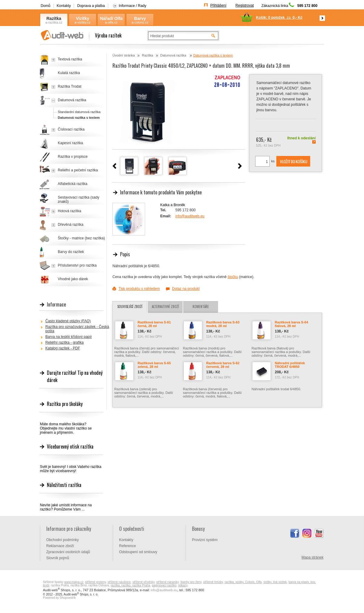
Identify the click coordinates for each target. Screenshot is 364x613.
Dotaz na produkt (186, 289)
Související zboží (130, 306)
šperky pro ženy (191, 582)
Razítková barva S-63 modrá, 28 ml (223, 324)
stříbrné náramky (167, 582)
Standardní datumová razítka (79, 112)
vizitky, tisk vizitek (275, 582)
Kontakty (64, 6)
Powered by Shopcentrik (59, 598)
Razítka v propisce (73, 157)
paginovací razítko (164, 585)
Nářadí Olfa (111, 18)
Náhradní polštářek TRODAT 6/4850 (290, 365)
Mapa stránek (312, 557)
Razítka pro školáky (65, 404)
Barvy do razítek (71, 252)
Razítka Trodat (70, 86)
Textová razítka (70, 59)
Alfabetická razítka (73, 184)
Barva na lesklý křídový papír (69, 337)
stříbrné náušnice (119, 582)
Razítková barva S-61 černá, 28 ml (154, 324)
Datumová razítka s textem (213, 55)
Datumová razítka (174, 55)
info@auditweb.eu (190, 216)
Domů (46, 6)
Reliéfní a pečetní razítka (78, 170)
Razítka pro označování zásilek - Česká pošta (77, 329)
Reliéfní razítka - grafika (65, 342)
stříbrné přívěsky (143, 582)
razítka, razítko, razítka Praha (130, 585)
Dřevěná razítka (71, 225)
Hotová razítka (69, 211)
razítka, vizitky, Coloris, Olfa (243, 582)
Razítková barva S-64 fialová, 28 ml (291, 324)
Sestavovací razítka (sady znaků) (78, 199)
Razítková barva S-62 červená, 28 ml (223, 365)
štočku (233, 277)
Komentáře (201, 306)
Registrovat (245, 5)
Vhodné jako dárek (73, 279)
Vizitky (83, 18)
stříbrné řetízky (213, 582)
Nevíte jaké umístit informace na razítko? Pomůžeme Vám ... (66, 507)
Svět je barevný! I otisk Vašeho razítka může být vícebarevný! (71, 469)
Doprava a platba (91, 6)
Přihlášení (218, 5)
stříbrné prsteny (96, 582)
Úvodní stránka (124, 55)
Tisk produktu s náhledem (139, 289)
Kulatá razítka (69, 73)
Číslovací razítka (71, 129)
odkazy (183, 585)
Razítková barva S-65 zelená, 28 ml (154, 365)
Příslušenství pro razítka (77, 265)
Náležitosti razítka (64, 485)
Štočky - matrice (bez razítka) (81, 238)
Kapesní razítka (70, 143)
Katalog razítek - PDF (63, 348)
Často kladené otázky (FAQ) (68, 321)
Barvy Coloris (140, 19)
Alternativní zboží (165, 306)
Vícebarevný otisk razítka (70, 446)
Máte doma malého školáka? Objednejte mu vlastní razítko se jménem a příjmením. (66, 428)
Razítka (54, 18)
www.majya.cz (74, 582)
